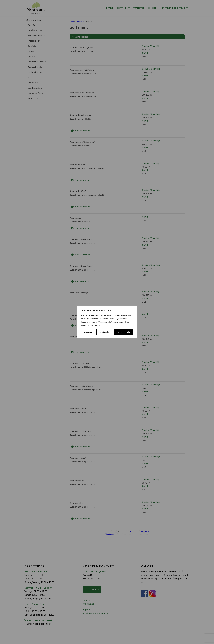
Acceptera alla (124, 332)
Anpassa (88, 332)
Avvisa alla (105, 332)
